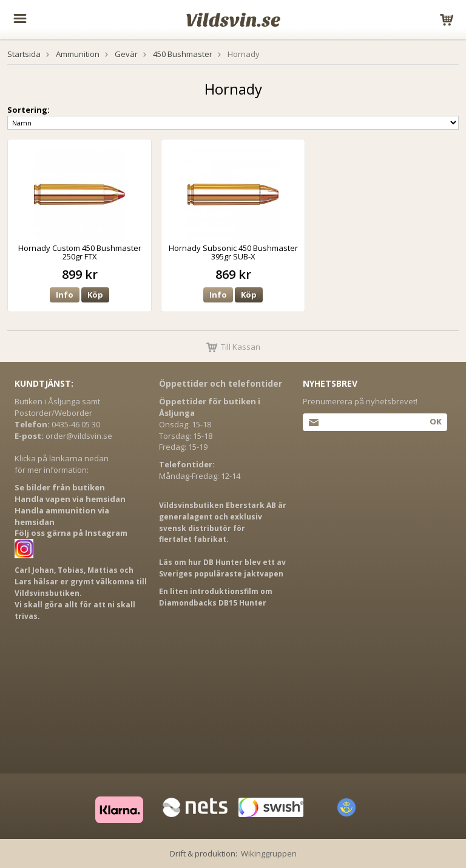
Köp (95, 295)
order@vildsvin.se (79, 436)
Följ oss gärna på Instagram (71, 533)
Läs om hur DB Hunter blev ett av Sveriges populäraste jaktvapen (222, 568)
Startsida (24, 54)
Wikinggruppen (269, 853)
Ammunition (78, 54)
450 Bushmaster (183, 54)
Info (65, 295)
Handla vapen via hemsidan (70, 499)
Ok (435, 421)
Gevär (126, 54)
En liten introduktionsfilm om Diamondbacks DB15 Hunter (216, 597)
